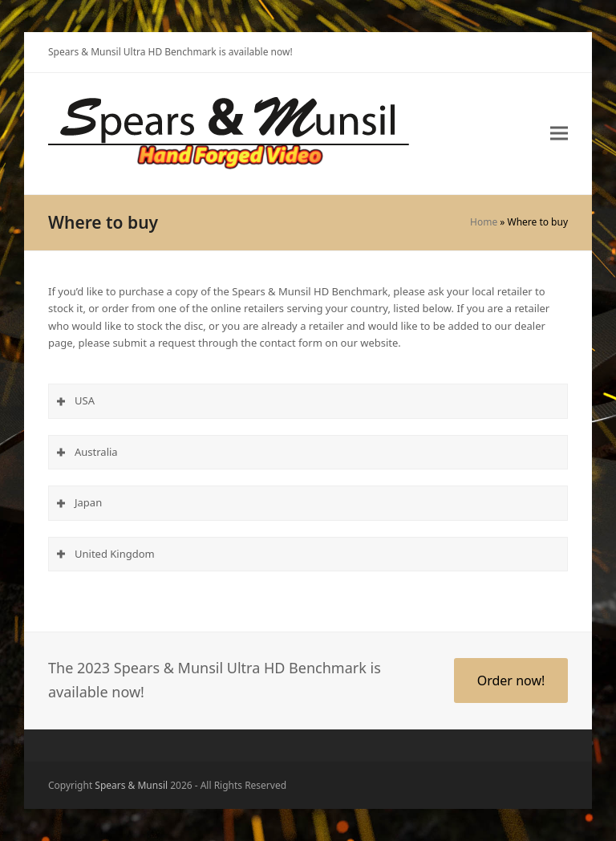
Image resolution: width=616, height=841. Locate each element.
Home (484, 222)
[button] (559, 134)
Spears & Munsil (131, 785)
